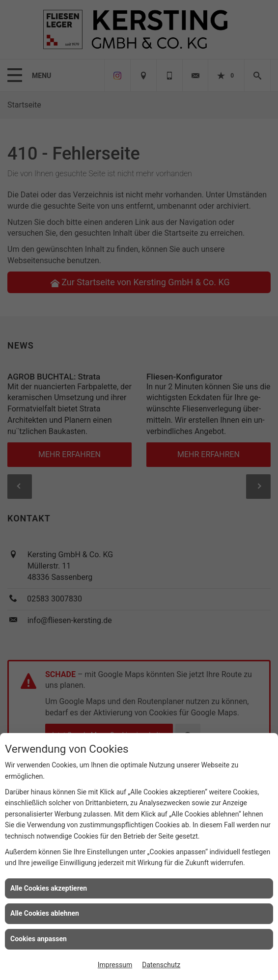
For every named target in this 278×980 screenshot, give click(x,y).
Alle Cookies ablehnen (45, 913)
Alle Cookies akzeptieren (49, 888)
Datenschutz (161, 965)
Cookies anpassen (39, 939)
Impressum (115, 965)
